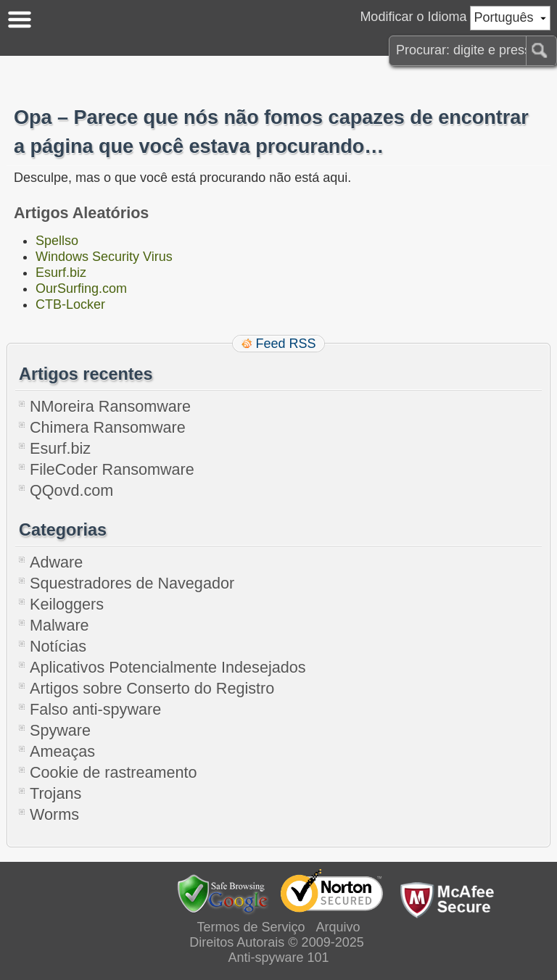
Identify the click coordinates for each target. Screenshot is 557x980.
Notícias (58, 646)
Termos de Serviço (251, 927)
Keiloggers (67, 604)
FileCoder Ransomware (112, 469)
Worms (54, 814)
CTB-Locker (70, 304)
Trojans (55, 793)
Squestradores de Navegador (132, 583)
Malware (59, 625)
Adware (56, 562)
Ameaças (62, 751)
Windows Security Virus (104, 257)
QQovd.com (71, 490)
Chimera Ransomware (108, 427)
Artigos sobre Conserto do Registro (152, 688)
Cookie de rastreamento (113, 772)
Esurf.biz (61, 273)
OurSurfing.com (81, 288)
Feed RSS (285, 344)
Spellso (57, 241)
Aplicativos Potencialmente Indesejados (168, 667)
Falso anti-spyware (95, 709)
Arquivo (338, 927)
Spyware (60, 730)
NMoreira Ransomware (110, 406)
